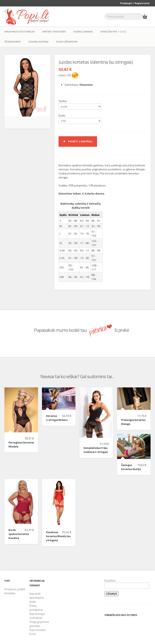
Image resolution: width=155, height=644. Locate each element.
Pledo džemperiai (67, 42)
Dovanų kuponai (38, 42)
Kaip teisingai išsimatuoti (37, 616)
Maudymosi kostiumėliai (19, 32)
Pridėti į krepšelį (78, 141)
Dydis (62, 115)
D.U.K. (33, 634)
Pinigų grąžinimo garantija (39, 624)
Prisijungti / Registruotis (135, 3)
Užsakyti (112, 594)
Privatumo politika (15, 589)
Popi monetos (38, 630)
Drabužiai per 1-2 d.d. (113, 32)
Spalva (63, 101)
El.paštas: (127, 584)
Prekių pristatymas (36, 608)
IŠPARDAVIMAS (13, 42)
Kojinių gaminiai (83, 32)
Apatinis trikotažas (54, 32)
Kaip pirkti (35, 594)
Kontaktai (10, 593)
